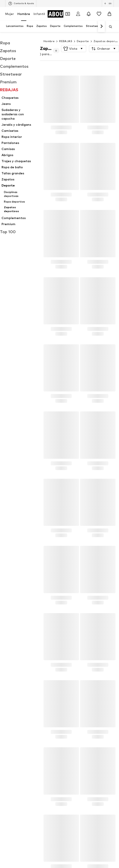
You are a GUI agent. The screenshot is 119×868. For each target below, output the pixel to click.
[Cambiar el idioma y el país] (108, 3)
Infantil (39, 14)
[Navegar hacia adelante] (101, 26)
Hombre (24, 14)
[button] (74, 49)
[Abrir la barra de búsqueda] (109, 27)
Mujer (10, 14)
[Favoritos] (99, 14)
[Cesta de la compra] (109, 14)
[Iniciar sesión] (78, 14)
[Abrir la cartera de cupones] (68, 14)
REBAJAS (66, 41)
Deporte (83, 41)
